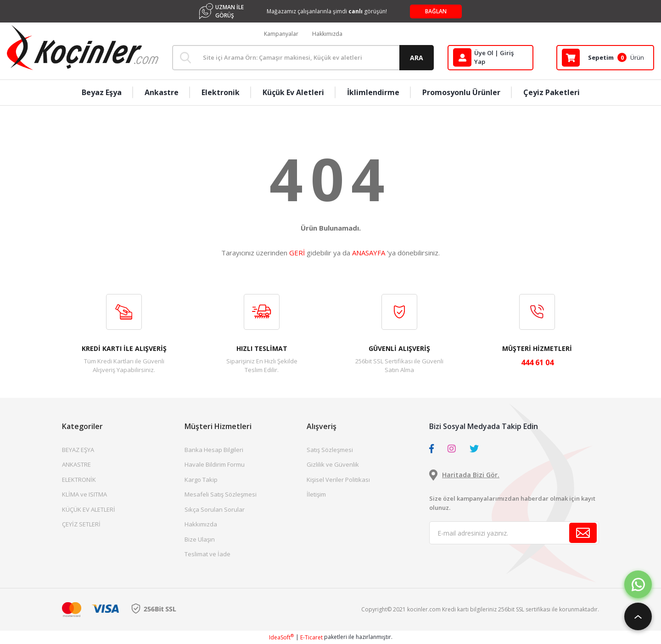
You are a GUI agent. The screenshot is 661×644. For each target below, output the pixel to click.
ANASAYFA (369, 253)
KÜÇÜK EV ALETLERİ (89, 509)
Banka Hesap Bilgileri (214, 450)
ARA (417, 58)
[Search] (303, 58)
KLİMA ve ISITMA (84, 494)
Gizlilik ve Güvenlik (333, 464)
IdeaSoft (281, 637)
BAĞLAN (436, 11)
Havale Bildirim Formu (215, 464)
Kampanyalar (281, 34)
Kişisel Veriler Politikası (338, 480)
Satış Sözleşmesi (330, 450)
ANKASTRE (76, 464)
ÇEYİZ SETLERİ (81, 524)
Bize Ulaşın (200, 539)
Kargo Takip (201, 480)
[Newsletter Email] (514, 533)
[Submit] (583, 533)
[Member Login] (490, 58)
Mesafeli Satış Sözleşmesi (221, 494)
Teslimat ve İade (207, 554)
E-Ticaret (311, 637)
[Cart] (605, 58)
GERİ (297, 253)
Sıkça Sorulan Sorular (215, 509)
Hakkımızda (327, 34)
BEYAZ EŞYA (78, 450)
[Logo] (83, 48)
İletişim (316, 494)
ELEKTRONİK (79, 480)
